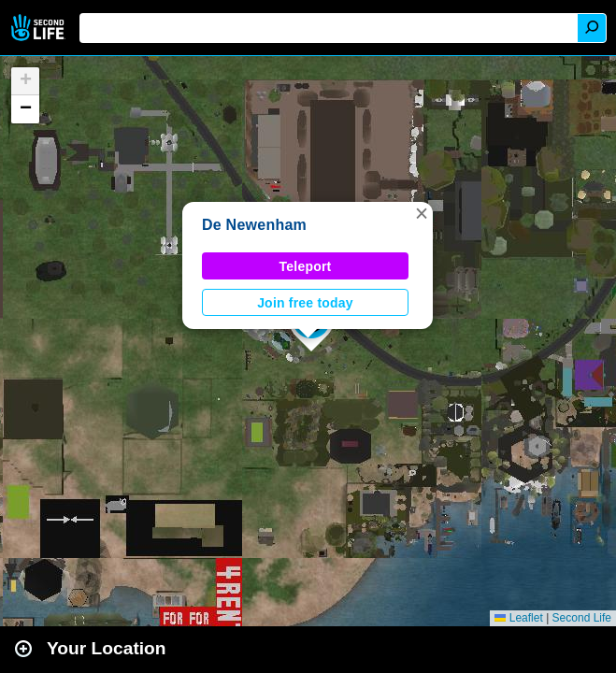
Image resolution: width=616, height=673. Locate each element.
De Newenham (254, 225)
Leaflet (518, 618)
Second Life (40, 28)
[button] (422, 213)
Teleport (306, 266)
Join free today (305, 303)
